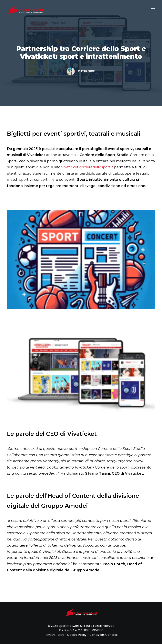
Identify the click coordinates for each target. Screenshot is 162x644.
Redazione (88, 71)
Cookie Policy (77, 635)
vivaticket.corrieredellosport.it (87, 167)
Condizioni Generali (103, 635)
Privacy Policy (54, 635)
